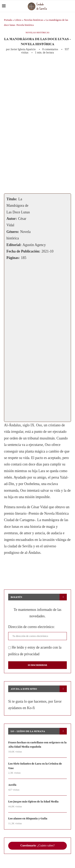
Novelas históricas (34, 20)
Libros (18, 20)
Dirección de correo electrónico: (31, 627)
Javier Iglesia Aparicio (23, 49)
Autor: (12, 219)
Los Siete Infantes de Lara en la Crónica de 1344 (35, 766)
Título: (12, 199)
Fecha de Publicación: (23, 251)
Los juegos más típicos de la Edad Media (33, 802)
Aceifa (12, 785)
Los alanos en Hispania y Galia (28, 819)
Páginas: (13, 258)
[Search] (71, 6)
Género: (13, 232)
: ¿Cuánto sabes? (37, 846)
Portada (8, 20)
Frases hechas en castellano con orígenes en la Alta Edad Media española (37, 745)
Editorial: (14, 245)
